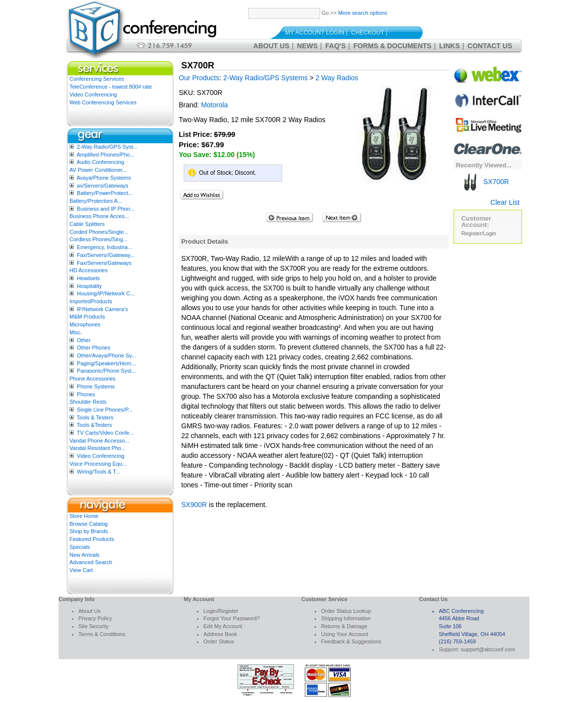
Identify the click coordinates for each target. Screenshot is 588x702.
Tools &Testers (95, 425)
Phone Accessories (93, 379)
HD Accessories (89, 270)
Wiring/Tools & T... (98, 472)
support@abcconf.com (488, 649)
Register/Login (479, 233)
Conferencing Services (97, 79)
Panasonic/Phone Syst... (106, 371)
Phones (86, 394)
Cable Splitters (87, 224)
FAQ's (336, 46)
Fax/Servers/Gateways (104, 263)
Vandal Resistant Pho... (98, 448)
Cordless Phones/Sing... (98, 239)
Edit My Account (223, 626)
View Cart (81, 570)
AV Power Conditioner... (98, 170)
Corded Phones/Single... (99, 232)
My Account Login (315, 32)
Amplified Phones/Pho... (105, 155)
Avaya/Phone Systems (103, 178)
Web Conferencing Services (103, 102)
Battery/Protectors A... (96, 201)
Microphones (85, 324)
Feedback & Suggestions (351, 641)
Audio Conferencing (100, 162)
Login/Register (221, 611)
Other (84, 340)
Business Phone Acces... (99, 216)
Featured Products (92, 539)
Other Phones (94, 348)
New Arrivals (84, 555)
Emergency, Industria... (104, 247)
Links (450, 46)
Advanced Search (91, 562)
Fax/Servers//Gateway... (106, 255)
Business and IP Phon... (106, 209)
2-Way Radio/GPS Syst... (107, 147)
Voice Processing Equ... (98, 464)
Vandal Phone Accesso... (99, 441)
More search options (363, 13)
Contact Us (490, 46)
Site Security (94, 626)
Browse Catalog (89, 524)
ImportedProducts (91, 301)
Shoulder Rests (88, 402)
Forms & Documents (393, 46)
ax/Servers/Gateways (103, 186)
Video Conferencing (93, 95)
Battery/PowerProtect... (105, 193)
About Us (271, 46)
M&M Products (87, 317)
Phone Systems (96, 386)
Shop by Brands (89, 531)
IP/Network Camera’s (102, 309)
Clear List (505, 202)
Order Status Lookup (346, 611)
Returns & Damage (344, 626)
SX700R (485, 182)
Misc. (76, 332)
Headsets (88, 278)
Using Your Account (344, 634)
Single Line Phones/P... (105, 410)
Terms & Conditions (102, 634)
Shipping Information (346, 618)
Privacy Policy (95, 618)
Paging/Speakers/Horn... (106, 363)
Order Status (219, 641)
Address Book (220, 634)
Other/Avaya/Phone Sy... (106, 355)
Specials (80, 547)
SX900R (194, 505)
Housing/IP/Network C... (106, 293)
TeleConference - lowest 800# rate (111, 87)
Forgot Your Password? (231, 618)
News (307, 46)
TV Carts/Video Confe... (105, 433)
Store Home (84, 516)
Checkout (368, 32)
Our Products (199, 78)
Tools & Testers (95, 417)
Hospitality (89, 286)
